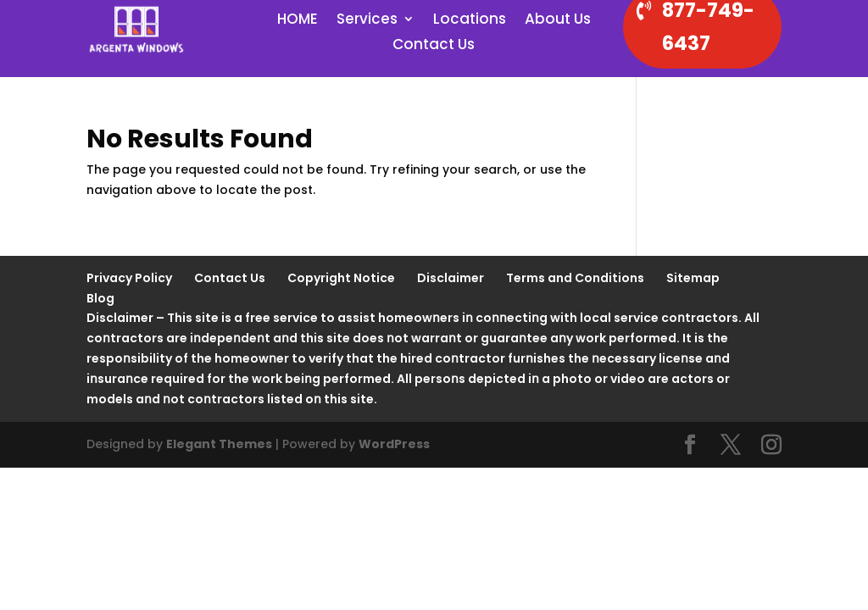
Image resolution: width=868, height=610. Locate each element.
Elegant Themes (219, 444)
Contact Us (434, 46)
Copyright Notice (341, 278)
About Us (558, 21)
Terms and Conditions (575, 278)
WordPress (394, 444)
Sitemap (693, 278)
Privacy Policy (129, 278)
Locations (470, 21)
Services (367, 21)
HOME (298, 21)
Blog (100, 298)
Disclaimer (451, 278)
